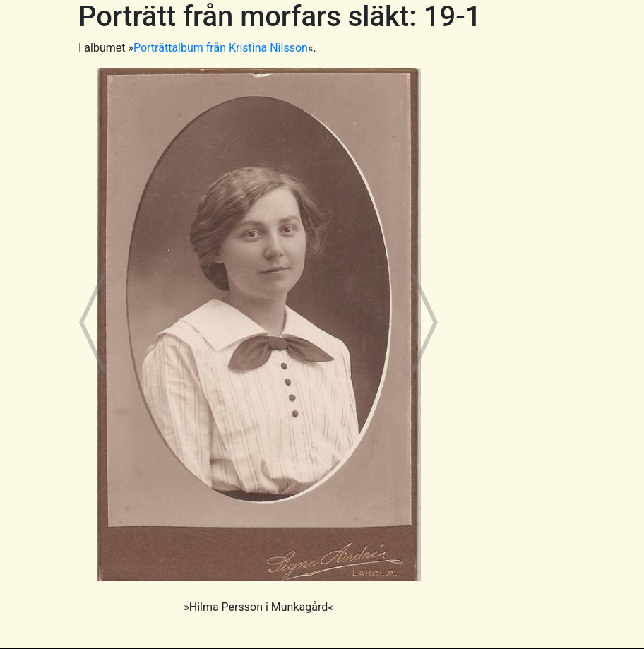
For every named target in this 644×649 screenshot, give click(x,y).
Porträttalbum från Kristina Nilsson (221, 48)
